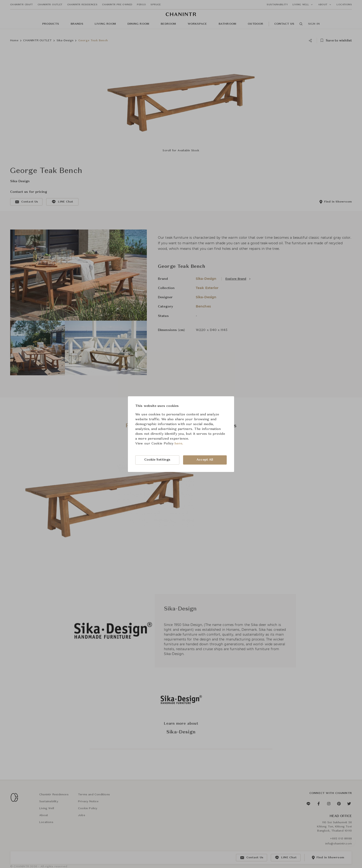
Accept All (205, 460)
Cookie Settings (157, 460)
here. (179, 444)
